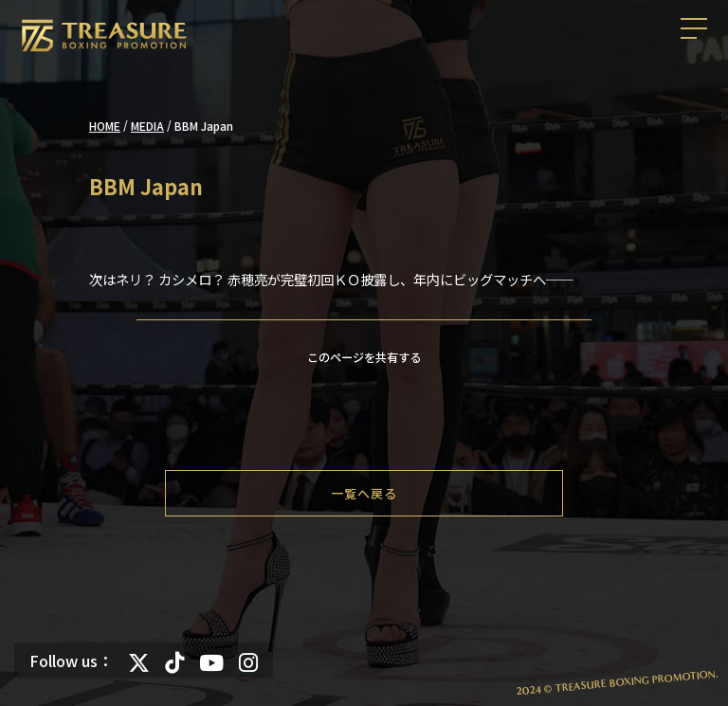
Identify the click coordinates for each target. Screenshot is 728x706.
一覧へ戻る (364, 493)
